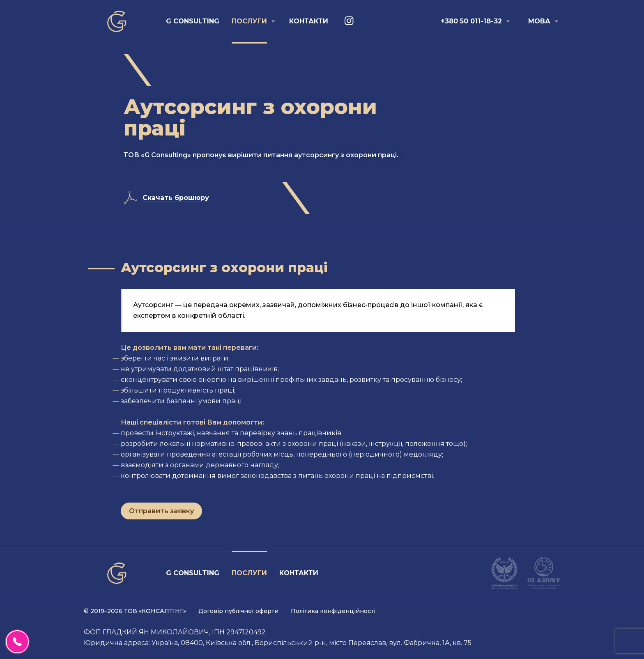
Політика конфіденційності (333, 611)
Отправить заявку (161, 511)
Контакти (309, 21)
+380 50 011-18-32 (471, 21)
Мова (539, 21)
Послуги (249, 21)
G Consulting (193, 21)
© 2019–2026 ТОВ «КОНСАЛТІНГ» (135, 611)
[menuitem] (193, 21)
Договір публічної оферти (238, 611)
